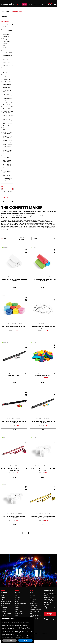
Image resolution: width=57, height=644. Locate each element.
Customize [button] (10, 640)
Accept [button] (25, 640)
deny (3, 633)
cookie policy (12, 628)
